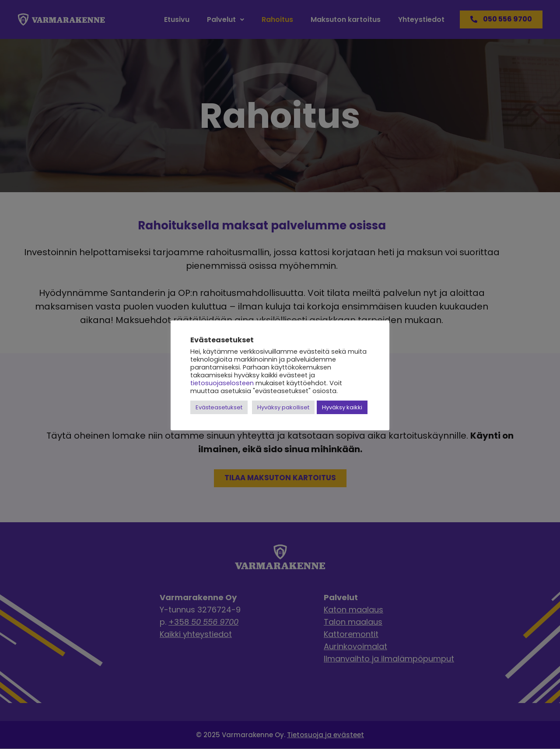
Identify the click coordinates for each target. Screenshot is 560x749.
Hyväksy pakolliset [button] (283, 407)
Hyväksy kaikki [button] (342, 407)
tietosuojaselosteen (222, 383)
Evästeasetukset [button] (219, 407)
